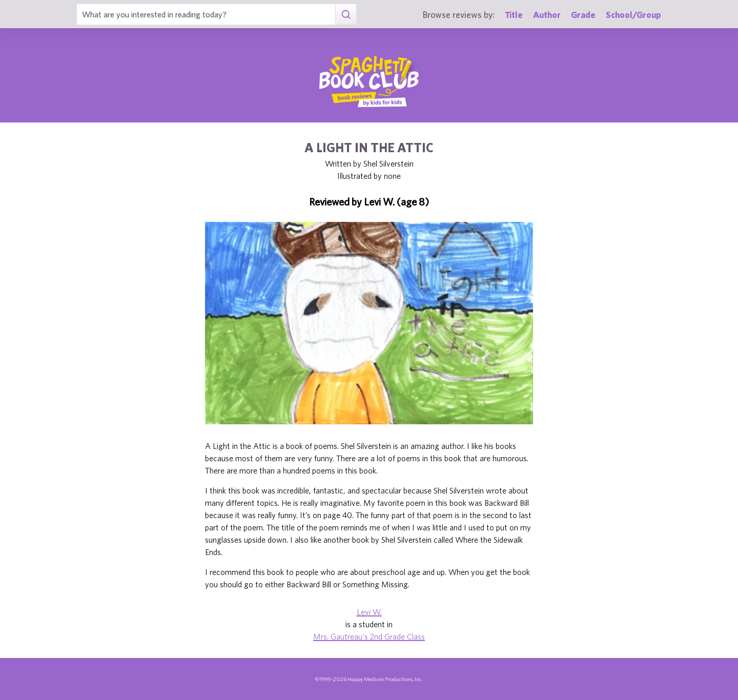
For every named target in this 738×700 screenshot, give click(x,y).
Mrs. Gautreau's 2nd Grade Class (369, 636)
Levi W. (369, 612)
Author (547, 15)
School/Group (633, 15)
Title (514, 15)
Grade (583, 15)
